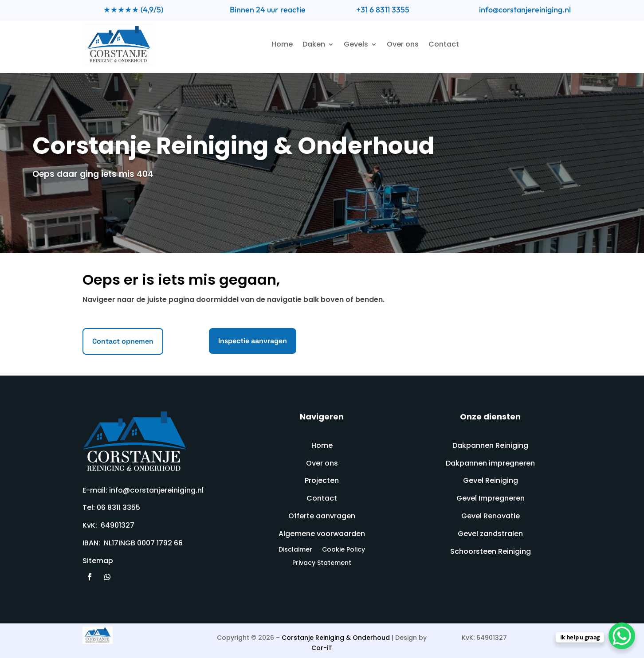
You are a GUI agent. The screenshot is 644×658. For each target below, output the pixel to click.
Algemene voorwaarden (322, 534)
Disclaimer (295, 550)
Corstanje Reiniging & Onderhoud (336, 638)
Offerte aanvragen (322, 516)
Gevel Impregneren (491, 498)
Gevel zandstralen (490, 534)
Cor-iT (322, 648)
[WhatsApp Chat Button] (622, 636)
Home (282, 44)
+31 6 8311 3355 (383, 10)
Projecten (322, 480)
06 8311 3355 (118, 507)
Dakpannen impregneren (490, 463)
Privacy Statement (322, 563)
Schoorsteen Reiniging (491, 551)
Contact (444, 44)
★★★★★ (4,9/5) (133, 10)
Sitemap (98, 561)
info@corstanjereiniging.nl (525, 10)
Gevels (356, 44)
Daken (314, 44)
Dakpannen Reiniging (490, 445)
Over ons (403, 44)
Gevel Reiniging (491, 480)
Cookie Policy (344, 550)
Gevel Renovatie (491, 516)
